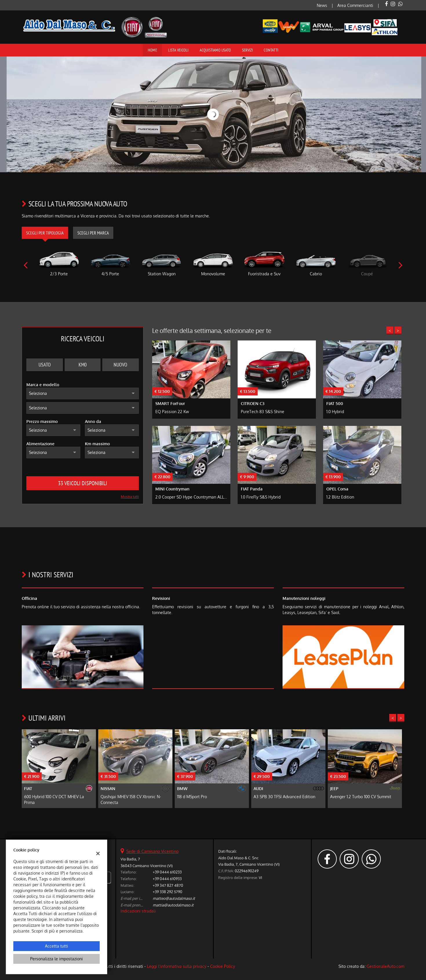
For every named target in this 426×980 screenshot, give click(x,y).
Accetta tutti (57, 946)
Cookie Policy (223, 966)
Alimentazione (40, 444)
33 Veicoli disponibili (83, 483)
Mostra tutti (130, 497)
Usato (45, 365)
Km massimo (97, 444)
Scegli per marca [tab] (93, 233)
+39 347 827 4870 (168, 885)
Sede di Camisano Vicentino (152, 851)
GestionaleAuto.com (385, 966)
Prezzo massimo (42, 421)
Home (152, 50)
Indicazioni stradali (138, 911)
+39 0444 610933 (167, 879)
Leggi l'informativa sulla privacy (177, 966)
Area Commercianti (355, 5)
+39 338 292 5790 (168, 892)
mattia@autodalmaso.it (173, 905)
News (322, 5)
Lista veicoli (178, 50)
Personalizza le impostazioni (57, 959)
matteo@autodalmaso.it (174, 898)
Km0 (83, 365)
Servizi (247, 50)
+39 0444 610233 (167, 872)
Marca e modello (43, 385)
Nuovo (120, 365)
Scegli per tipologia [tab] (45, 233)
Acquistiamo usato (215, 50)
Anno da (93, 421)
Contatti (271, 50)
